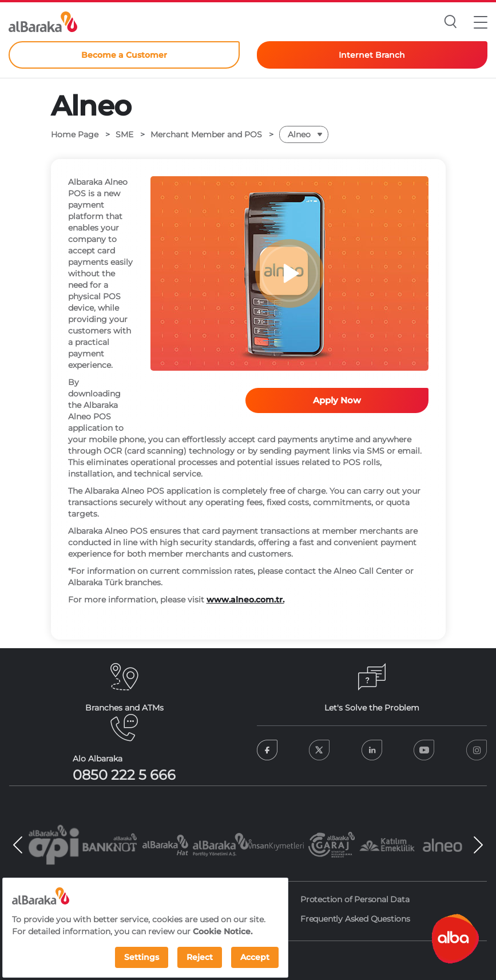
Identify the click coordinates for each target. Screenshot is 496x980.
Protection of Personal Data (355, 899)
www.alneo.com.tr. (245, 600)
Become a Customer (124, 55)
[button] (481, 22)
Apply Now (337, 400)
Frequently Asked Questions (355, 919)
